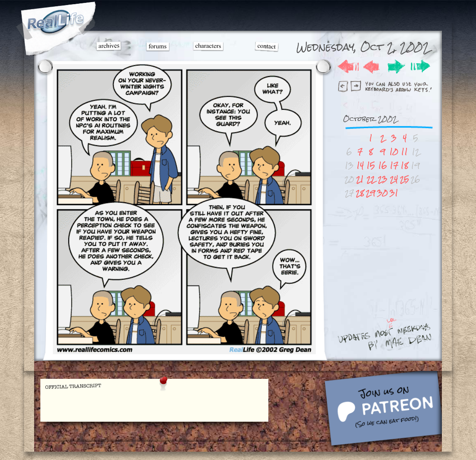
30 (382, 193)
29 (371, 193)
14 (360, 165)
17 (394, 165)
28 (360, 193)
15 (371, 165)
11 (404, 152)
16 (383, 165)
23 (383, 179)
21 (360, 179)
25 (404, 179)
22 (371, 179)
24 (394, 179)
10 (394, 152)
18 (404, 165)
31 (394, 193)
